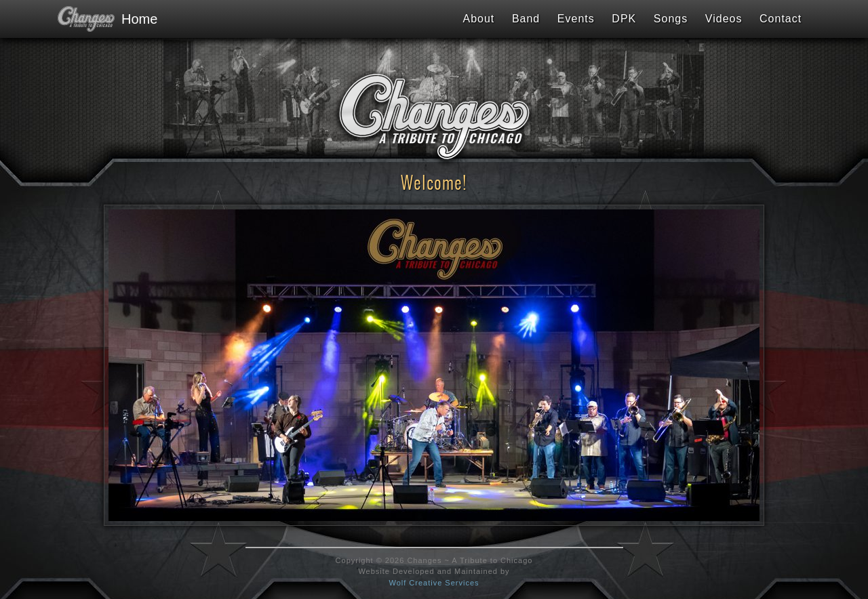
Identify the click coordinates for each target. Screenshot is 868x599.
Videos (724, 19)
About (478, 19)
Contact (781, 19)
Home (101, 19)
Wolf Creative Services (434, 583)
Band (526, 19)
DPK (624, 19)
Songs (671, 19)
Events (576, 19)
